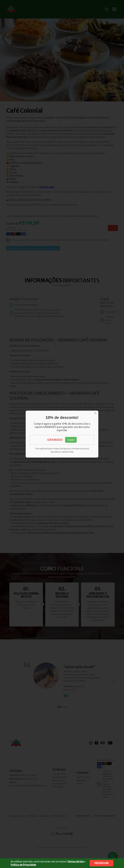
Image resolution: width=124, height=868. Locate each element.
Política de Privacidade (23, 865)
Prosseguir (101, 863)
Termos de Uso (75, 862)
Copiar (71, 440)
